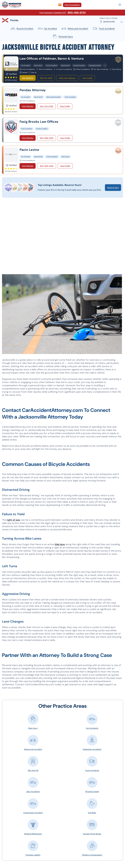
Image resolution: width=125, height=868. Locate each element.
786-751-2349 (46, 78)
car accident (47, 29)
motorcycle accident (75, 29)
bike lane (60, 544)
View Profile (87, 78)
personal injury (63, 37)
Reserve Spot (113, 188)
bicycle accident (22, 29)
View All (32, 72)
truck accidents (104, 29)
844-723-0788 (46, 106)
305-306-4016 (47, 166)
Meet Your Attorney (67, 78)
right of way (13, 520)
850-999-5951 (47, 138)
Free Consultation (72, 5)
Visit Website (28, 78)
